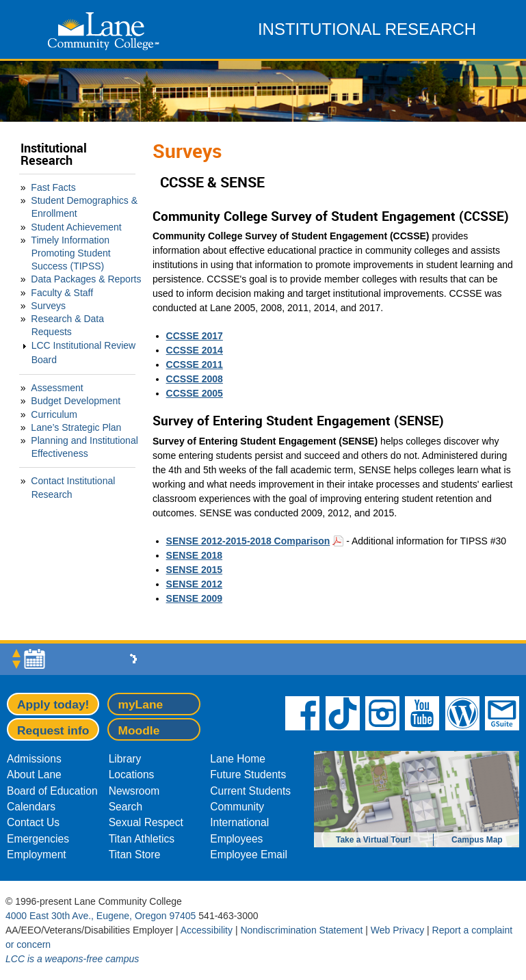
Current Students (250, 791)
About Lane (34, 774)
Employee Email (249, 855)
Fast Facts (53, 187)
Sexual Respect (146, 822)
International (239, 822)
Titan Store (135, 855)
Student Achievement (76, 227)
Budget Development (76, 401)
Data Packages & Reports (86, 279)
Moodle (139, 730)
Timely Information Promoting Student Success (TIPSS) (70, 253)
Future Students (248, 774)
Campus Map (477, 840)
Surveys (48, 306)
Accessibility (207, 930)
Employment (37, 855)
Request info (53, 730)
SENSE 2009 (195, 598)
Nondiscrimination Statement (301, 930)
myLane (140, 704)
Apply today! (53, 704)
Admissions (34, 759)
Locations (132, 774)
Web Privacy (397, 930)
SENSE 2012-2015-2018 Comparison (248, 541)
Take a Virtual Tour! (373, 840)
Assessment (57, 388)
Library (125, 759)
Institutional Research (54, 154)
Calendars (31, 807)
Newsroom (134, 791)
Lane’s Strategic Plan (76, 427)
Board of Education (52, 791)
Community (237, 807)
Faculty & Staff (62, 293)
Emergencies (38, 839)
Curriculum (54, 414)
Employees (236, 839)
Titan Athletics (142, 839)
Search (126, 807)
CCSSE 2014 (195, 350)
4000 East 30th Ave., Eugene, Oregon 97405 (101, 916)
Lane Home (238, 759)
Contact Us (33, 822)
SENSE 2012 (195, 584)
